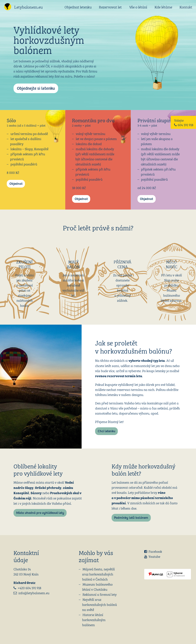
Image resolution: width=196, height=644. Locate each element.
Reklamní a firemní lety (100, 594)
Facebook (155, 551)
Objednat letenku (78, 7)
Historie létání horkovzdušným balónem (94, 619)
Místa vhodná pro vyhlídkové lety (40, 513)
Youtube (154, 556)
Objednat (16, 184)
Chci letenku (107, 431)
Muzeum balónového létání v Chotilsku (97, 587)
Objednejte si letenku (36, 88)
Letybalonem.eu (29, 7)
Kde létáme (163, 7)
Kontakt (186, 7)
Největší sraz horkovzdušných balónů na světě (100, 604)
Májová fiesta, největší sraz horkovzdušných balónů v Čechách (98, 574)
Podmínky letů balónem (131, 518)
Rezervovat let (110, 7)
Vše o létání (138, 7)
